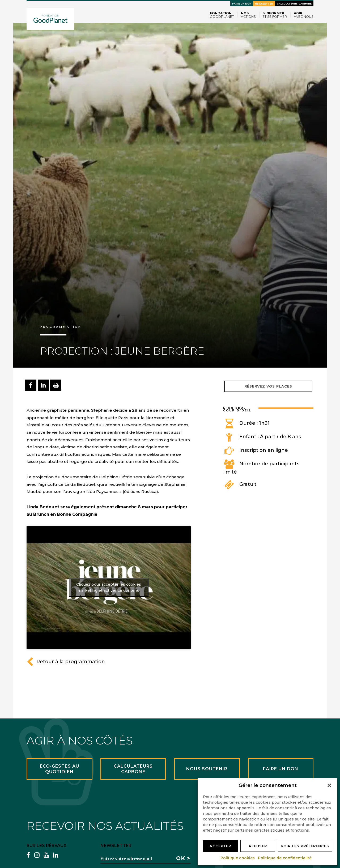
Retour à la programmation (66, 662)
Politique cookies (238, 858)
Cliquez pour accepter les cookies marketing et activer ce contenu (109, 587)
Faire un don (242, 4)
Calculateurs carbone (294, 4)
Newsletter (264, 4)
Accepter (220, 846)
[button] (329, 785)
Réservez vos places (268, 386)
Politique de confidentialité (285, 858)
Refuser (258, 846)
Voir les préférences (305, 846)
